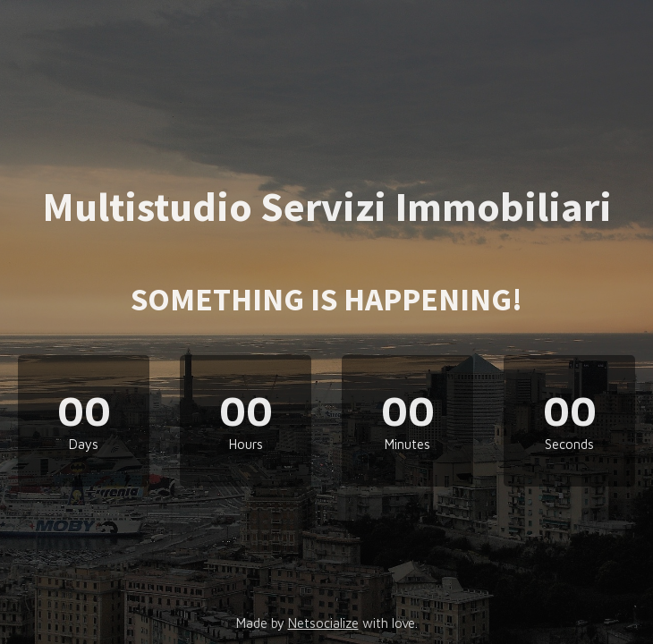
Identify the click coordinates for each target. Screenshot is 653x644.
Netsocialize (323, 623)
